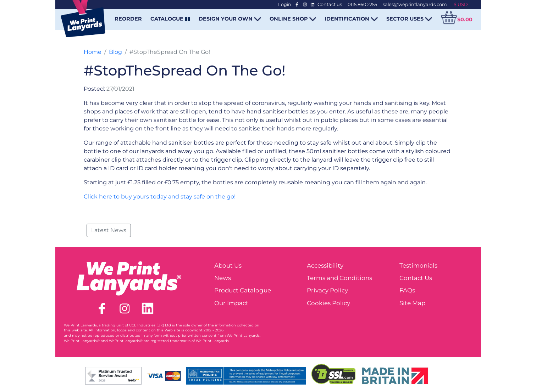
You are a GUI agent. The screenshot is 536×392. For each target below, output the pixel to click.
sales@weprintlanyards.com (415, 4)
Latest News (109, 230)
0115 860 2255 (362, 4)
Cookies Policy (328, 303)
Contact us (330, 4)
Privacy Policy (327, 290)
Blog (115, 52)
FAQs (407, 290)
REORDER (128, 19)
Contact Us (416, 278)
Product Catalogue (243, 290)
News (223, 278)
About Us (228, 265)
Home (93, 52)
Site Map (412, 303)
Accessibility (325, 265)
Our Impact (231, 303)
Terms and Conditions (339, 278)
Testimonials (418, 265)
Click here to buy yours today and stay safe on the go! (160, 197)
